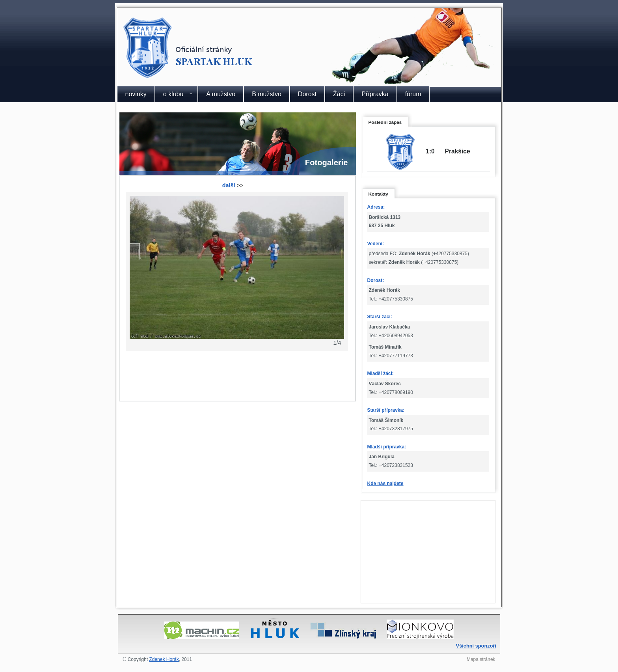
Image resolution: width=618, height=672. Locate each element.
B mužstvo (267, 94)
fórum (413, 94)
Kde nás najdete (385, 483)
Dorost (307, 94)
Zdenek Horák (164, 659)
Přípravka (375, 94)
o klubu (174, 94)
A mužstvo (221, 94)
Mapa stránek (481, 659)
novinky (136, 94)
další (229, 185)
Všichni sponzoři (476, 646)
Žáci (339, 94)
